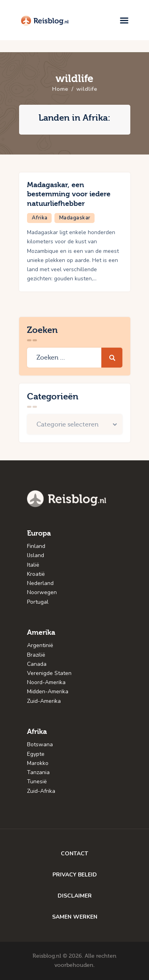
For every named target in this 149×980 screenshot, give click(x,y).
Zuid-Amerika (44, 701)
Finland (36, 546)
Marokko (38, 763)
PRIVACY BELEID (75, 875)
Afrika (40, 218)
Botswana (40, 744)
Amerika (41, 633)
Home (60, 89)
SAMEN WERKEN (75, 917)
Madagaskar (75, 218)
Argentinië (40, 645)
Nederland (40, 583)
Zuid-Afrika (41, 791)
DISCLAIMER (75, 896)
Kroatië (36, 574)
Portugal (38, 602)
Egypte (36, 754)
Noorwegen (42, 592)
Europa (39, 533)
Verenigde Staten (49, 673)
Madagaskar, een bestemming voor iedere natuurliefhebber (69, 194)
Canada (37, 664)
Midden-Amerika (48, 691)
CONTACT (74, 854)
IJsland (36, 555)
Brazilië (36, 655)
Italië (33, 565)
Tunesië (37, 781)
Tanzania (38, 772)
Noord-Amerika (46, 682)
